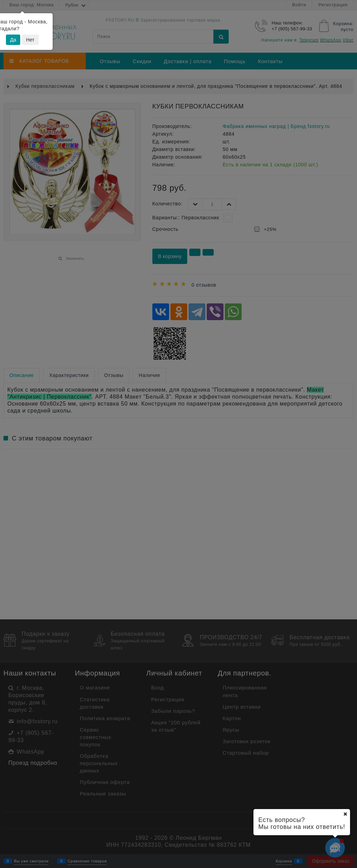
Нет (30, 40)
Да (13, 40)
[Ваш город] (345, 814)
